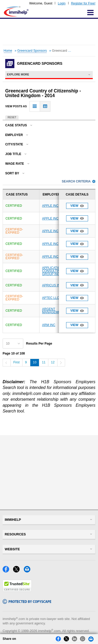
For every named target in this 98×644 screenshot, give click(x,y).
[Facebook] (8, 571)
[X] (18, 571)
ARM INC (49, 325)
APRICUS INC (52, 285)
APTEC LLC (51, 298)
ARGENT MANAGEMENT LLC (57, 311)
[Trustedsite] (17, 590)
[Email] (28, 571)
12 (53, 362)
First (16, 362)
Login (62, 3)
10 (35, 362)
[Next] (61, 363)
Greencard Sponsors (32, 51)
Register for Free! (83, 3)
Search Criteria (79, 181)
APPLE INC (50, 206)
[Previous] (7, 363)
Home (8, 51)
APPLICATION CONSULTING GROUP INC (52, 271)
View (77, 206)
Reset (12, 117)
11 (44, 362)
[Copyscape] (27, 602)
